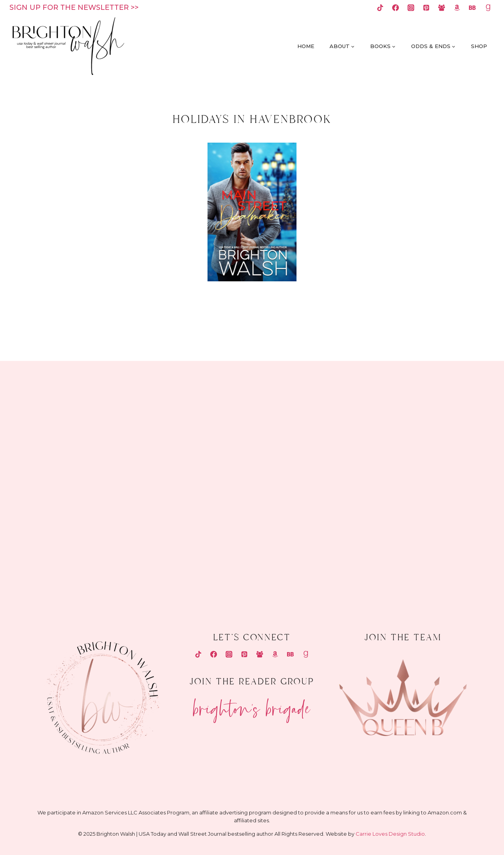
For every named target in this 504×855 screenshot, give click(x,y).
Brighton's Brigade (252, 705)
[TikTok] (380, 7)
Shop (479, 46)
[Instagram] (411, 7)
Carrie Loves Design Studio (390, 834)
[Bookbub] (472, 7)
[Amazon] (457, 7)
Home (306, 46)
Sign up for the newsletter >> (74, 7)
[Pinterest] (426, 7)
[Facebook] (395, 7)
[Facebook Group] (442, 7)
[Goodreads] (488, 7)
